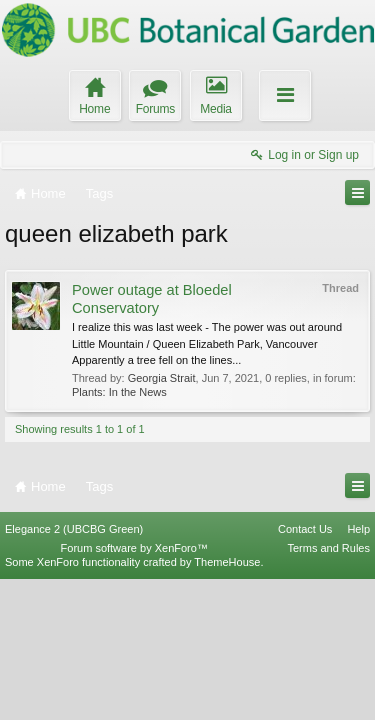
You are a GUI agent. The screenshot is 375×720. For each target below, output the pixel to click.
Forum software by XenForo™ (134, 689)
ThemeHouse (227, 703)
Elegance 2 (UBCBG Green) (74, 669)
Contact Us (305, 669)
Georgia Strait (162, 378)
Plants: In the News (119, 392)
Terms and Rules (328, 689)
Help (358, 669)
